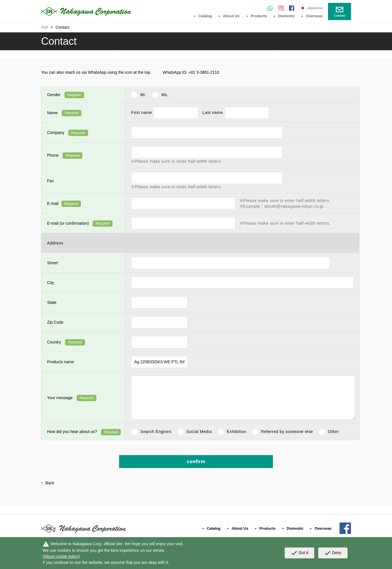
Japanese (315, 8)
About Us (231, 16)
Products (259, 16)
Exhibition (236, 432)
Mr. (143, 95)
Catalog (205, 16)
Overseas (314, 16)
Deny (333, 553)
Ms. (165, 95)
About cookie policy (61, 556)
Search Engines (156, 432)
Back (50, 483)
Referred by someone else (287, 432)
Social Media (199, 432)
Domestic (287, 16)
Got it (299, 553)
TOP (44, 28)
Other (334, 432)
